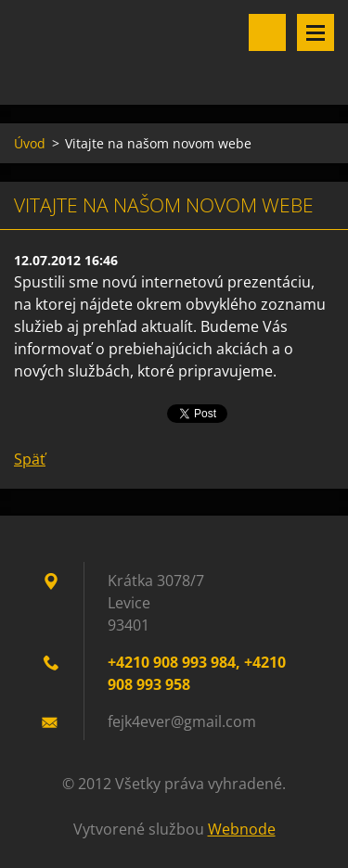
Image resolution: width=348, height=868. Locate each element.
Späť (30, 459)
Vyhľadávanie (267, 32)
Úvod (30, 143)
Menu (316, 32)
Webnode (242, 829)
